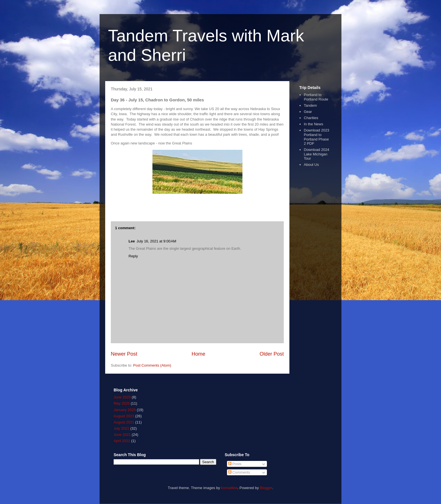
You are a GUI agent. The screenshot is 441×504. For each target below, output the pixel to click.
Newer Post (124, 354)
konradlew (229, 488)
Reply (133, 256)
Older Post (272, 354)
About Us (311, 165)
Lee (132, 241)
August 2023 (124, 416)
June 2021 (122, 435)
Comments (239, 472)
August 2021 (124, 422)
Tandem (310, 105)
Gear (308, 112)
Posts (235, 464)
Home (198, 354)
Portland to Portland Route (316, 97)
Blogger (266, 488)
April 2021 (122, 441)
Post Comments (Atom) (152, 365)
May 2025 (122, 403)
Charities (311, 118)
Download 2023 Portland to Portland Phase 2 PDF (316, 137)
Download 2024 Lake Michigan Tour (316, 154)
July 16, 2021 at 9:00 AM (156, 241)
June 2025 (122, 397)
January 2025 (125, 410)
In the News (313, 124)
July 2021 (121, 428)
